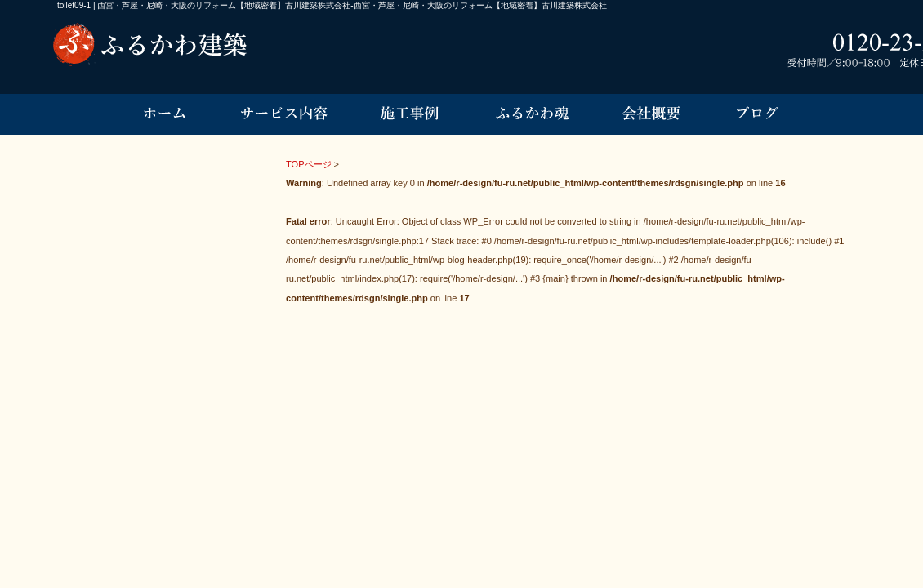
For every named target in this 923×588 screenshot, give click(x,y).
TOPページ (309, 164)
